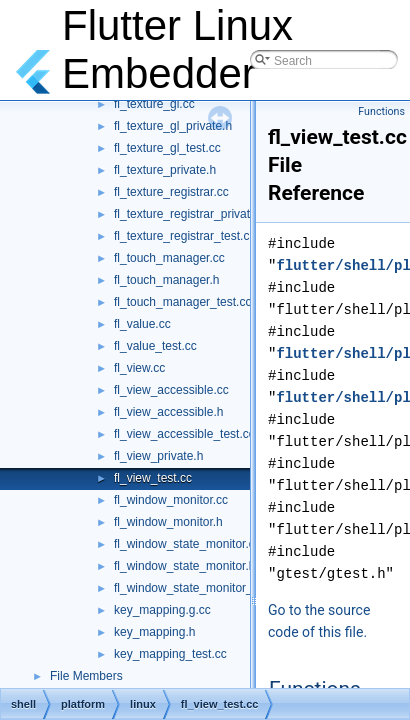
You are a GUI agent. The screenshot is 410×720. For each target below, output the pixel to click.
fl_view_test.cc (153, 478)
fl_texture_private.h (165, 170)
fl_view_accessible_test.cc (184, 434)
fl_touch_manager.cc (169, 258)
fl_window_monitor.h (168, 522)
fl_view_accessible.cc (171, 390)
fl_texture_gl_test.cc (167, 148)
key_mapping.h (154, 632)
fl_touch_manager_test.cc (182, 302)
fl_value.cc (142, 324)
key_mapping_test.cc (170, 654)
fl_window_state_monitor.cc (187, 544)
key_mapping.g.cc (162, 610)
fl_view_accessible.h (168, 412)
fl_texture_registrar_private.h (190, 214)
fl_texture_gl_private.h (173, 126)
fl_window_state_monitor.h (184, 566)
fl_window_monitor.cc (171, 500)
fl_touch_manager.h (166, 280)
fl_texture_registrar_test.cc (184, 236)
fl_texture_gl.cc (154, 104)
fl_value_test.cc (155, 346)
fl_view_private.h (158, 456)
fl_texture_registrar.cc (171, 192)
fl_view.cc (139, 368)
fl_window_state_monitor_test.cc (200, 588)
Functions (381, 111)
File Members (86, 676)
